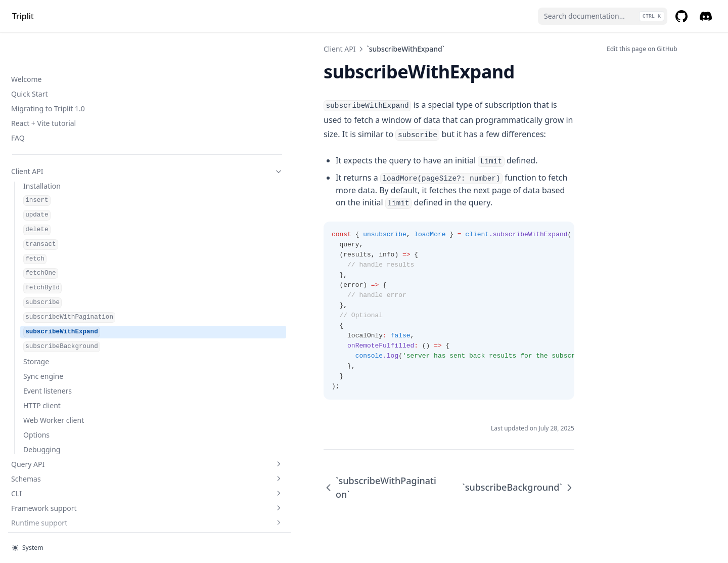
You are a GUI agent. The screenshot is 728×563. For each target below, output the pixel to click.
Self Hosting (31, 510)
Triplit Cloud (62, 389)
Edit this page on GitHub (642, 49)
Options (36, 286)
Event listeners (48, 242)
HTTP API (27, 525)
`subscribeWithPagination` (217, 454)
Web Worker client (54, 271)
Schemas (62, 330)
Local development (42, 466)
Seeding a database (44, 481)
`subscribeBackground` (518, 454)
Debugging (42, 301)
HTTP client (42, 257)
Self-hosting (62, 437)
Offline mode (33, 451)
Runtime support (62, 374)
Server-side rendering (47, 495)
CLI (62, 345)
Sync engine (43, 227)
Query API (62, 315)
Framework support (62, 359)
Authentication (62, 403)
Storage (36, 213)
